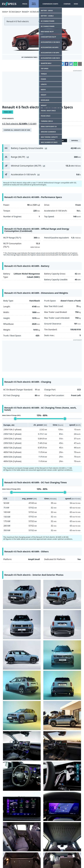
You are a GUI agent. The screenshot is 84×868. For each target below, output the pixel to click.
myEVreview (59, 864)
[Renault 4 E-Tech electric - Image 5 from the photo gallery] (12, 604)
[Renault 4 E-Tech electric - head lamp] (52, 669)
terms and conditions (28, 860)
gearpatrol (52, 845)
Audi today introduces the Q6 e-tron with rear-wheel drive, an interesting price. (60, 753)
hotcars (11, 851)
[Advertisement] (42, 87)
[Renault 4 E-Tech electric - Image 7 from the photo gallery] (52, 604)
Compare (66, 4)
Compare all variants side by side (17, 130)
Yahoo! (11, 845)
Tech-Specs (35, 4)
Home (5, 12)
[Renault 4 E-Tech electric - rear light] (15, 685)
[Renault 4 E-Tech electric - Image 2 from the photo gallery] (32, 587)
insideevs (32, 845)
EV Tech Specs (14, 12)
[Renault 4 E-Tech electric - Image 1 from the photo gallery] (12, 587)
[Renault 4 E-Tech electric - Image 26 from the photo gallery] (42, 685)
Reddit (71, 64)
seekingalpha (73, 845)
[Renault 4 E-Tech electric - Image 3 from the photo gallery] (52, 587)
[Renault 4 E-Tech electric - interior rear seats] (12, 652)
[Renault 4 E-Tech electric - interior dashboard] (52, 620)
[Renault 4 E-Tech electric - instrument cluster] (72, 636)
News (75, 4)
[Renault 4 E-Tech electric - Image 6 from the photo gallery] (32, 604)
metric (61, 141)
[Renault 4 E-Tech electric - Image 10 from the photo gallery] (32, 620)
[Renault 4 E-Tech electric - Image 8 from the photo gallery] (72, 604)
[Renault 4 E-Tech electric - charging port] (69, 685)
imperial (75, 141)
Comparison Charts (51, 4)
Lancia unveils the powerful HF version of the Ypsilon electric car (60, 780)
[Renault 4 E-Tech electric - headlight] (72, 669)
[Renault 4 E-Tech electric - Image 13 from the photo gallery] (12, 636)
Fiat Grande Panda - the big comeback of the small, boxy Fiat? (60, 723)
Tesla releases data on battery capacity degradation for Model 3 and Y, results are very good (61, 812)
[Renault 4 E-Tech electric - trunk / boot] (52, 652)
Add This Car (46, 57)
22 (61, 764)
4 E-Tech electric (36, 12)
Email (80, 64)
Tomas (50, 732)
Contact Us (10, 860)
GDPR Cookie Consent (67, 860)
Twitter (62, 64)
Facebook (66, 64)
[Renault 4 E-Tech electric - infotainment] (52, 636)
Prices (25, 4)
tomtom (73, 851)
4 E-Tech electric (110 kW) (19, 124)
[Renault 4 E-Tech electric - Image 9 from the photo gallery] (12, 620)
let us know (46, 703)
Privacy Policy (48, 860)
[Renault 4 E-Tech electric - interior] (32, 636)
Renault (25, 12)
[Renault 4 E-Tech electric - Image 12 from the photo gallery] (72, 620)
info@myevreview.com (24, 864)
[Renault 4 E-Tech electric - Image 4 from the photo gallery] (72, 587)
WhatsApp (75, 64)
